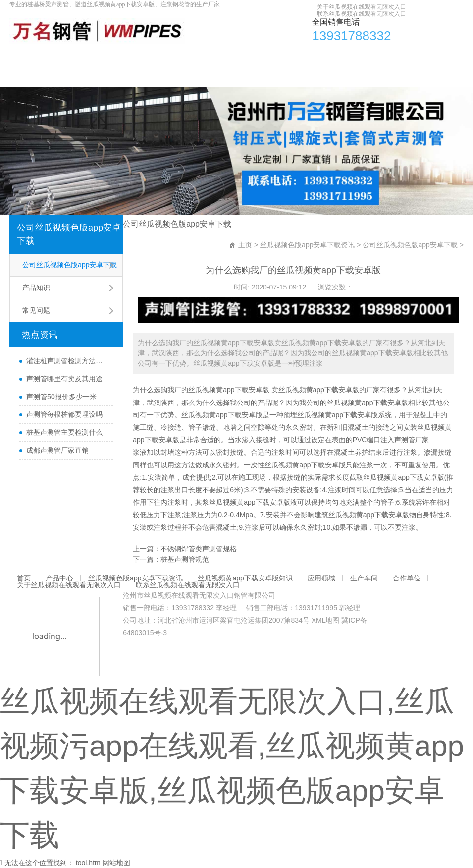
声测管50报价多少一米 (61, 397)
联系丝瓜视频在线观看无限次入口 (362, 14)
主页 (245, 245)
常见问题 (36, 310)
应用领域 (304, 57)
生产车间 (342, 57)
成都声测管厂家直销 (57, 450)
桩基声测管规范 (185, 559)
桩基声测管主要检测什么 (64, 432)
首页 (22, 57)
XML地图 (326, 620)
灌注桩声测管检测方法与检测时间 (67, 361)
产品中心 (53, 57)
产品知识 (36, 288)
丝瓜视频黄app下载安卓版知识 (231, 57)
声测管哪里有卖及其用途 (64, 379)
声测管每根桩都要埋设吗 (64, 414)
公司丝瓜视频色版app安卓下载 (69, 234)
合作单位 (381, 57)
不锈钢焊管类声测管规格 (199, 549)
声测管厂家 (412, 440)
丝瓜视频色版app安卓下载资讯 (126, 57)
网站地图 (116, 863)
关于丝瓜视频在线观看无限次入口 (362, 7)
